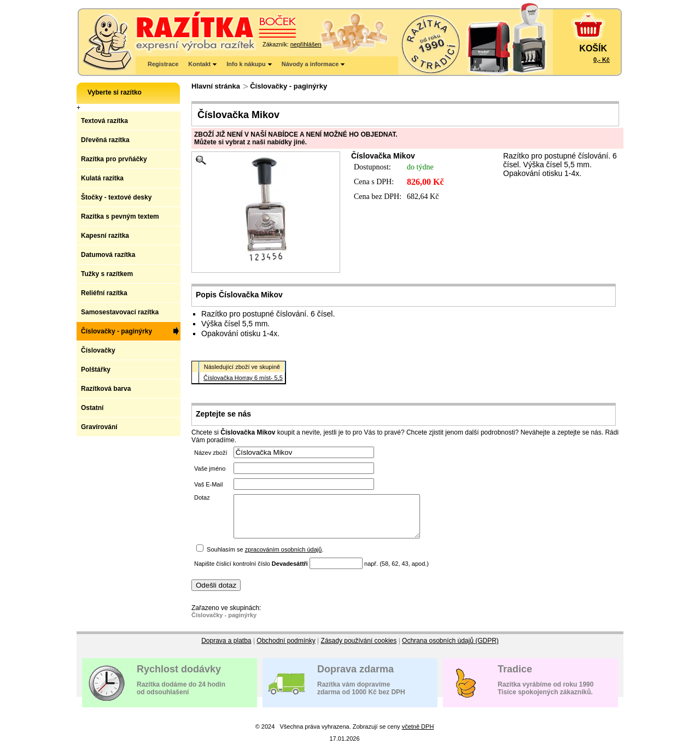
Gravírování (99, 427)
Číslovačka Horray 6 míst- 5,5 (243, 378)
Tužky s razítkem (107, 274)
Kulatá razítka (102, 178)
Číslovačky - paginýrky (288, 86)
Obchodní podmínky (286, 649)
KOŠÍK (593, 48)
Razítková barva (106, 389)
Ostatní (92, 408)
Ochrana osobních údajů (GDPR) (450, 649)
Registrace (163, 64)
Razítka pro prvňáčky (114, 159)
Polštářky (96, 370)
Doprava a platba (226, 649)
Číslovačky (98, 350)
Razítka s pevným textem (120, 216)
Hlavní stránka (216, 86)
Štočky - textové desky (116, 197)
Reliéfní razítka (104, 293)
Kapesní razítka (105, 236)
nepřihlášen (306, 44)
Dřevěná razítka (105, 140)
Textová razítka (104, 121)
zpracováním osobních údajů (284, 558)
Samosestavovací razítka (120, 312)
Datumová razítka (108, 255)
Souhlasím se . (265, 558)
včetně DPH (418, 735)
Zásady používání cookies (359, 649)
